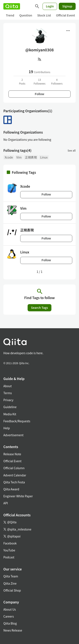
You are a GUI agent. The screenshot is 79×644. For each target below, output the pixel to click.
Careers (9, 616)
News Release (13, 630)
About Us (10, 609)
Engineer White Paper (18, 496)
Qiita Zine (10, 583)
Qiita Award (11, 489)
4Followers (57, 81)
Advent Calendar (15, 475)
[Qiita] (12, 6)
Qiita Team (11, 576)
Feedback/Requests (17, 421)
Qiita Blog (10, 623)
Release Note (12, 454)
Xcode (9, 157)
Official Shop (12, 590)
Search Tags (39, 308)
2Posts (22, 81)
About (7, 386)
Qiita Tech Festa (14, 482)
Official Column (14, 468)
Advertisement (13, 435)
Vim (19, 157)
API (6, 503)
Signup (67, 6)
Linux (44, 157)
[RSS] (40, 59)
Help (7, 428)
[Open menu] (68, 31)
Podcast (9, 557)
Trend (10, 15)
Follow (39, 94)
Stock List (44, 15)
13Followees (39, 81)
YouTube (9, 550)
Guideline (10, 407)
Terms (8, 393)
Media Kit (10, 414)
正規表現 (31, 157)
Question (26, 15)
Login (50, 6)
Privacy (8, 400)
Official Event (66, 15)
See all (72, 150)
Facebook (10, 543)
